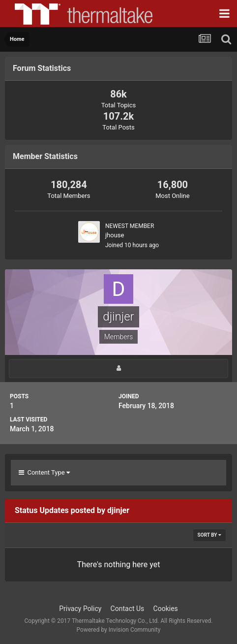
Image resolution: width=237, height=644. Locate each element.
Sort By (209, 535)
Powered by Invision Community (119, 630)
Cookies (166, 609)
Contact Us (128, 609)
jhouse (115, 235)
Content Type (44, 472)
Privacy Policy (80, 609)
